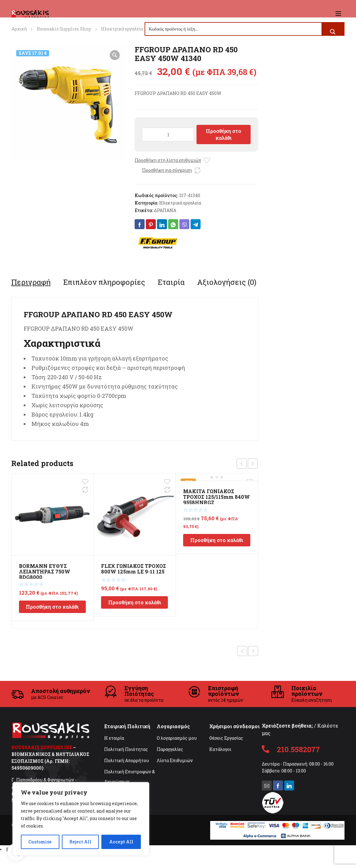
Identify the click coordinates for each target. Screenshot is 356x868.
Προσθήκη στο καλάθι (224, 134)
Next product (253, 651)
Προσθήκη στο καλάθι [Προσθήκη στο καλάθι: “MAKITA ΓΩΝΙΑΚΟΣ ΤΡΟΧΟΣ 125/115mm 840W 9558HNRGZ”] (217, 540)
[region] (81, 819)
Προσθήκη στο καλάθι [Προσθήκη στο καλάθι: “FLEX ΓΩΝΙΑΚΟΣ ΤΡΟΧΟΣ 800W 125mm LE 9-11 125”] (135, 602)
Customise (40, 842)
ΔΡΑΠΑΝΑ (165, 210)
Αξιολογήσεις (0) (227, 282)
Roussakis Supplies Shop (64, 29)
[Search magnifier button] (333, 32)
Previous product (242, 651)
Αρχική (19, 29)
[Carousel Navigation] (247, 464)
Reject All (80, 842)
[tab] (31, 282)
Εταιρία (171, 282)
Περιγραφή (31, 282)
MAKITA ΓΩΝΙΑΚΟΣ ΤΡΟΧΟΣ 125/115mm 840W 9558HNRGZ (217, 497)
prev (242, 464)
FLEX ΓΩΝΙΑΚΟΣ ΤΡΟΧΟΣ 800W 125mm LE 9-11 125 (134, 569)
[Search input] (234, 29)
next (253, 464)
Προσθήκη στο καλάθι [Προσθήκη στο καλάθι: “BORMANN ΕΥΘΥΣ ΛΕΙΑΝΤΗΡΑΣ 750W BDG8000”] (52, 607)
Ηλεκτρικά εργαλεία (122, 29)
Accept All (121, 842)
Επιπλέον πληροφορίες (104, 282)
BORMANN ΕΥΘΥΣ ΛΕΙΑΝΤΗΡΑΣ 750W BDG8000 (45, 571)
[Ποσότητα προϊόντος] (168, 134)
